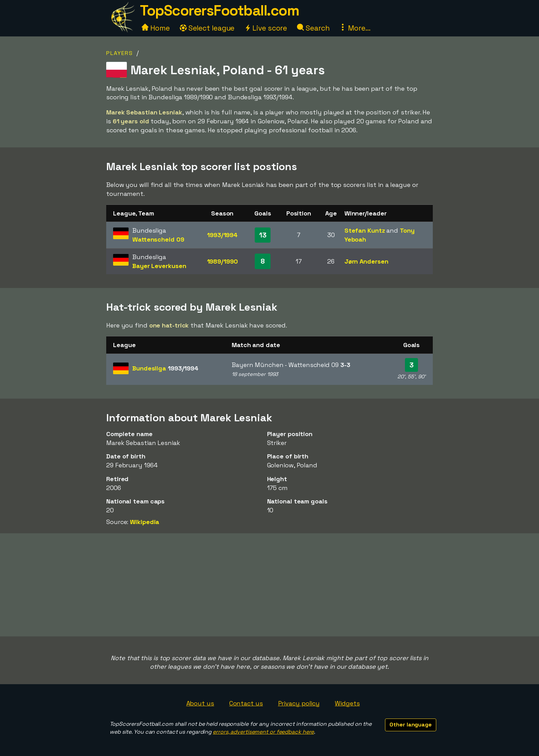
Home (156, 28)
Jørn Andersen (366, 261)
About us (200, 703)
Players (120, 53)
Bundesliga (165, 368)
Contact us (246, 703)
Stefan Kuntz (365, 230)
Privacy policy (299, 703)
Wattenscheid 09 (158, 239)
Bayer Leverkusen (159, 266)
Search (313, 28)
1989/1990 (222, 261)
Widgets (347, 703)
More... (355, 28)
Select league (207, 28)
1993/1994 (222, 235)
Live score (266, 28)
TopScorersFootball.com (219, 10)
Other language (411, 725)
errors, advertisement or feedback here (263, 732)
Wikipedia (145, 522)
